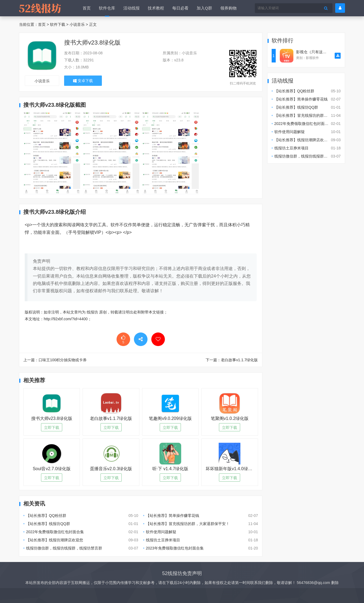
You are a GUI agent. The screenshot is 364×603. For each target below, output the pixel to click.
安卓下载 (83, 81)
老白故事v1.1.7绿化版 (239, 360)
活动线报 (131, 8)
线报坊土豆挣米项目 (163, 540)
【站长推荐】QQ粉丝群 (46, 516)
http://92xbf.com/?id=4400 (66, 319)
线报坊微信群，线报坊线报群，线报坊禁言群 (64, 548)
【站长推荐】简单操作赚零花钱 (172, 516)
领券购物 (228, 8)
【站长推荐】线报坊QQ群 (48, 524)
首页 (87, 8)
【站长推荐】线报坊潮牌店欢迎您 (55, 540)
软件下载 (58, 24)
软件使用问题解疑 (161, 532)
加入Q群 (204, 8)
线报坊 (92, 312)
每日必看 (180, 8)
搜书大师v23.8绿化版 (92, 43)
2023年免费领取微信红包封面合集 (175, 548)
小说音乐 (77, 24)
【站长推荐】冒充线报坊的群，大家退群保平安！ (188, 524)
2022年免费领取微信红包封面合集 (55, 532)
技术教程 (156, 8)
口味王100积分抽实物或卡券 (63, 360)
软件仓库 (107, 8)
